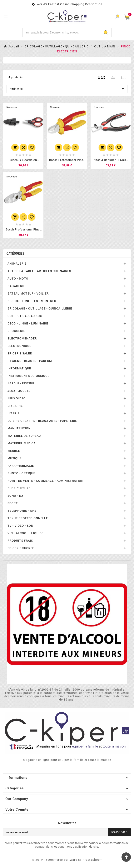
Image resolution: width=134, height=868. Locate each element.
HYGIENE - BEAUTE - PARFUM (30, 361)
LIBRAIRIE (15, 406)
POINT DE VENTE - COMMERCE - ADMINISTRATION (46, 481)
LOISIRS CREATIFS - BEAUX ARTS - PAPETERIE (42, 421)
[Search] (106, 32)
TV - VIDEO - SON (20, 526)
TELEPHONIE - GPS (22, 511)
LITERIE (13, 413)
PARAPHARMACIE (21, 466)
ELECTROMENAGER (22, 338)
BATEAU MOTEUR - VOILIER (28, 293)
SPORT (13, 503)
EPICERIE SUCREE (21, 548)
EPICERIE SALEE (20, 353)
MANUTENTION (19, 428)
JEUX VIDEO (17, 398)
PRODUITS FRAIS (20, 541)
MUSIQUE (14, 458)
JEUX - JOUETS (19, 391)
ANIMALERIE (17, 264)
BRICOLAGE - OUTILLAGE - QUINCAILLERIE (40, 308)
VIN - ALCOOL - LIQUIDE (26, 533)
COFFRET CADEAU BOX (25, 316)
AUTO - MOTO (18, 279)
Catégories (15, 253)
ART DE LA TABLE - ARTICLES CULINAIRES (39, 271)
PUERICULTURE (19, 488)
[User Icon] (118, 17)
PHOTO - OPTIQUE (21, 473)
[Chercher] (62, 32)
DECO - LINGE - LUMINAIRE (28, 323)
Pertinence (67, 89)
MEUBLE (14, 451)
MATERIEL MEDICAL (23, 443)
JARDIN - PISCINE (21, 383)
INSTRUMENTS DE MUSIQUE (28, 376)
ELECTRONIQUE (19, 346)
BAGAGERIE (16, 286)
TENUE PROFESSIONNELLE (28, 518)
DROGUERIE (16, 331)
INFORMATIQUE (19, 368)
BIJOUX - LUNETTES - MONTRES (32, 301)
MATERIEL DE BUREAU (24, 436)
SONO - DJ (15, 496)
